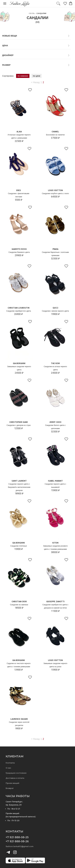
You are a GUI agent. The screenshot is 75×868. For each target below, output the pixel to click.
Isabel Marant (55, 481)
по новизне (23, 76)
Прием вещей (12, 783)
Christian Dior (19, 601)
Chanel (55, 132)
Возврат (10, 788)
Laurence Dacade (19, 719)
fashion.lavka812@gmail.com (20, 846)
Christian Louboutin (19, 308)
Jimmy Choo (55, 422)
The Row (55, 363)
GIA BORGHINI (19, 363)
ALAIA (19, 132)
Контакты (10, 763)
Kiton (55, 543)
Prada (55, 249)
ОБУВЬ (32, 13)
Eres (19, 190)
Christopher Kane (19, 422)
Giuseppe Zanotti (55, 601)
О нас (8, 768)
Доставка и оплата (15, 778)
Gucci (55, 308)
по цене (37, 76)
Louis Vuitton (55, 190)
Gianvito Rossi (19, 249)
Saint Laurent (19, 481)
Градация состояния (16, 773)
